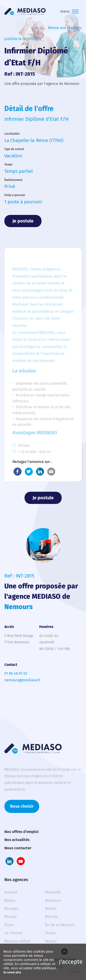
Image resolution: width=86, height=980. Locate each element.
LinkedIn (40, 472)
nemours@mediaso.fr (22, 680)
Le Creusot (13, 933)
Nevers (51, 909)
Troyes (50, 933)
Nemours (53, 901)
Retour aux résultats (65, 28)
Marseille (53, 892)
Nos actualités (17, 840)
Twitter (29, 472)
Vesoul (51, 941)
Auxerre (11, 892)
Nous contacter (18, 848)
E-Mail (51, 472)
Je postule (23, 221)
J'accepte (71, 962)
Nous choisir (22, 806)
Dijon (9, 925)
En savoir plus (12, 972)
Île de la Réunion (60, 925)
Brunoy (11, 917)
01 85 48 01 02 (16, 673)
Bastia (10, 901)
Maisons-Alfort (17, 941)
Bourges (11, 909)
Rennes (51, 917)
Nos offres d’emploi (21, 832)
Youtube (21, 861)
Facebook (18, 472)
